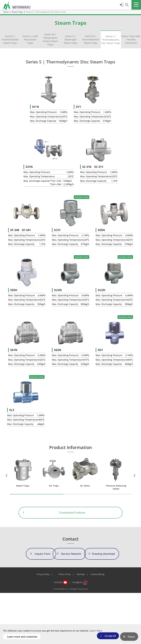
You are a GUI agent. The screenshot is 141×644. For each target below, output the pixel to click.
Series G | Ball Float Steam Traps (30, 40)
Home (6, 12)
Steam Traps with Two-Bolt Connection (131, 40)
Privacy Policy (43, 625)
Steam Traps (17, 12)
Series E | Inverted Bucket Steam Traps (10, 40)
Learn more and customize (22, 638)
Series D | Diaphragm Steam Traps (70, 40)
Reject (131, 638)
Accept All (108, 638)
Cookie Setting (97, 625)
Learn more (96, 634)
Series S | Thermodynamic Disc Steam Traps (111, 40)
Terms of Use (64, 625)
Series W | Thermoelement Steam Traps (91, 40)
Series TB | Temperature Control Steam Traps (50, 39)
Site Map (81, 625)
